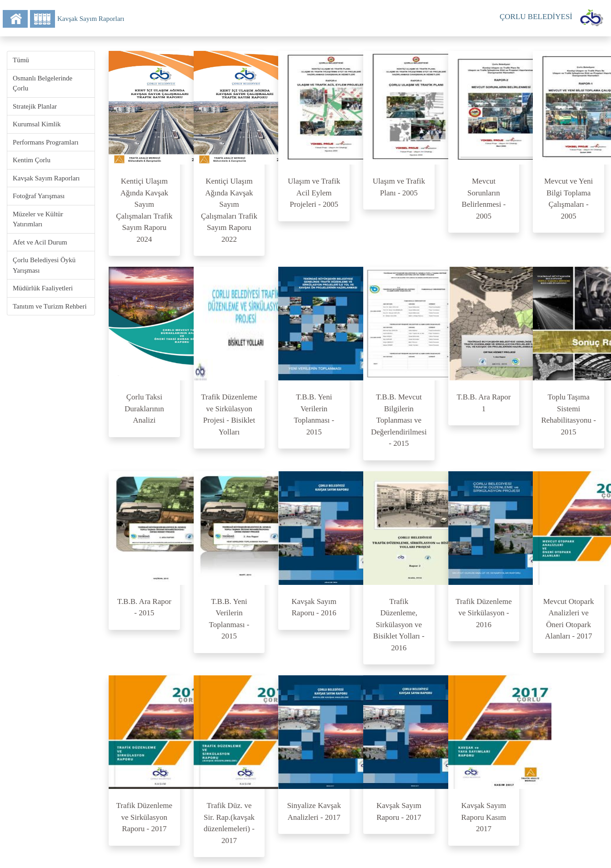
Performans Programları (46, 142)
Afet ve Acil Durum (40, 242)
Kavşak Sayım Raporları (46, 178)
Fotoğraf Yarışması (39, 196)
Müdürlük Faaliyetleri (43, 288)
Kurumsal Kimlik (37, 124)
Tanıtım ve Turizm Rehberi (50, 306)
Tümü (21, 60)
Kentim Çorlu (32, 160)
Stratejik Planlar (35, 106)
